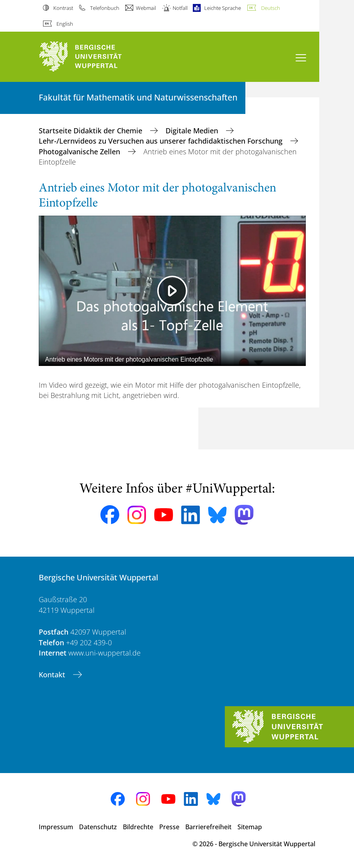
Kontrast (63, 8)
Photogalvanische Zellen (80, 152)
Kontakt (53, 675)
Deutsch (271, 8)
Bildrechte (138, 827)
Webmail (146, 8)
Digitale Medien (193, 131)
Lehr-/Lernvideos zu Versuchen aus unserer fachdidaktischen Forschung (162, 141)
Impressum (56, 827)
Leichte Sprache (223, 8)
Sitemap (250, 827)
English (65, 24)
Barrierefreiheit (208, 827)
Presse (169, 827)
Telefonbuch (105, 8)
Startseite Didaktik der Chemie (91, 131)
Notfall (180, 8)
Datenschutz (98, 827)
